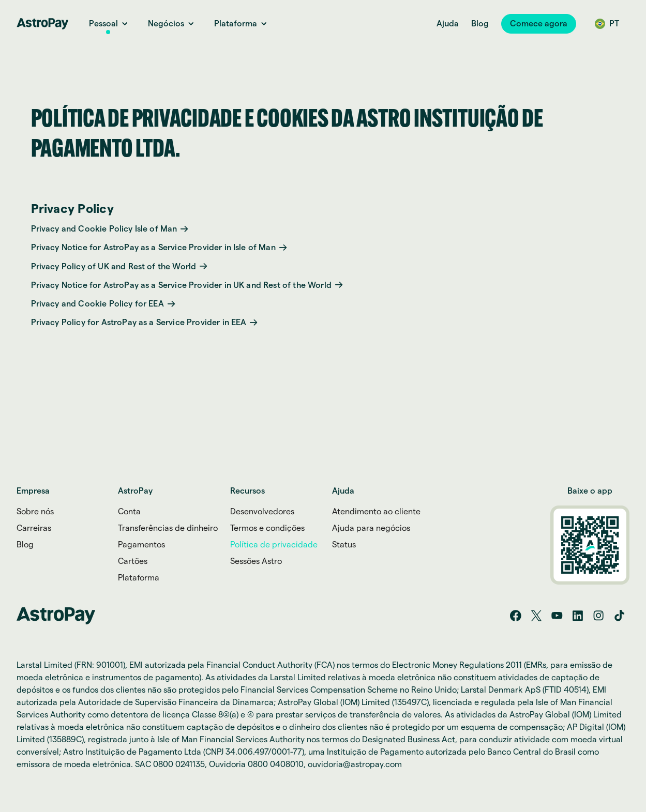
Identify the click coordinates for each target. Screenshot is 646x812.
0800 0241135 (179, 764)
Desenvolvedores (262, 512)
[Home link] (42, 24)
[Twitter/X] (536, 616)
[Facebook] (516, 616)
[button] (539, 24)
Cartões (133, 561)
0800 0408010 (276, 764)
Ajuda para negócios (371, 528)
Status (344, 545)
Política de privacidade (274, 545)
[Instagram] (598, 616)
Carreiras (34, 528)
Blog (480, 24)
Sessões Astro (256, 561)
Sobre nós (35, 512)
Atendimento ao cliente (376, 512)
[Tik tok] (619, 616)
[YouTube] (557, 616)
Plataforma (139, 578)
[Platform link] (236, 24)
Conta (129, 512)
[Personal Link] (103, 24)
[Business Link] (166, 24)
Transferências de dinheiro (168, 528)
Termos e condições (267, 528)
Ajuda (448, 24)
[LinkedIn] (578, 616)
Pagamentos (141, 545)
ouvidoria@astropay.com (355, 764)
